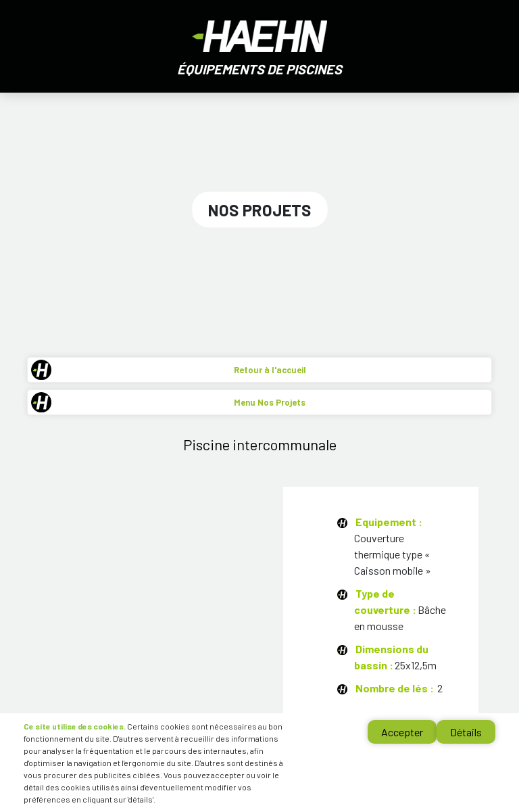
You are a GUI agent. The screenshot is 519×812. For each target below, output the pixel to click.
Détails (466, 732)
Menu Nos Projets (270, 402)
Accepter (402, 732)
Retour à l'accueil (270, 370)
